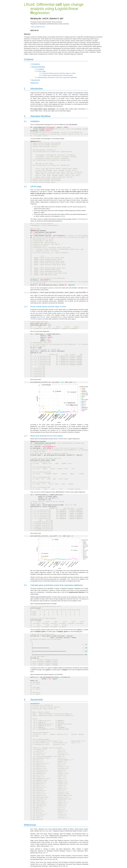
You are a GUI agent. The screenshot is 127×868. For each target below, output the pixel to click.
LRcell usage (40, 71)
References (34, 83)
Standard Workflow (38, 67)
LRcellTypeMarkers (82, 219)
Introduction (35, 64)
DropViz (63, 216)
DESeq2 (43, 317)
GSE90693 (34, 319)
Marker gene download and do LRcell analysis (56, 75)
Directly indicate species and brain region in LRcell (57, 73)
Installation (40, 69)
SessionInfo (35, 80)
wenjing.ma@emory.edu (38, 27)
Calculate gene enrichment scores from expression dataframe (56, 77)
